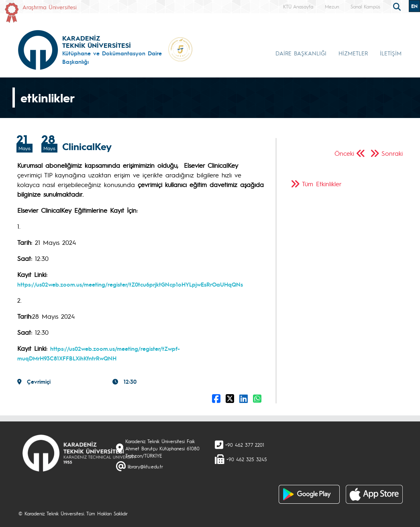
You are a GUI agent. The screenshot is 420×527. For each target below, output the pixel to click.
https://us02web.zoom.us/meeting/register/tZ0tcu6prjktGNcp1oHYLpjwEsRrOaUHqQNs (130, 284)
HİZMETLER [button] (353, 53)
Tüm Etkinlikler (322, 184)
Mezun (332, 6)
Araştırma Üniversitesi (50, 7)
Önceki (344, 153)
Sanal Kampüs (365, 6)
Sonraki (392, 153)
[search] (398, 6)
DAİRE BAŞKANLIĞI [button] (301, 53)
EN (414, 6)
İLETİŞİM (391, 53)
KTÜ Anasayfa (298, 6)
